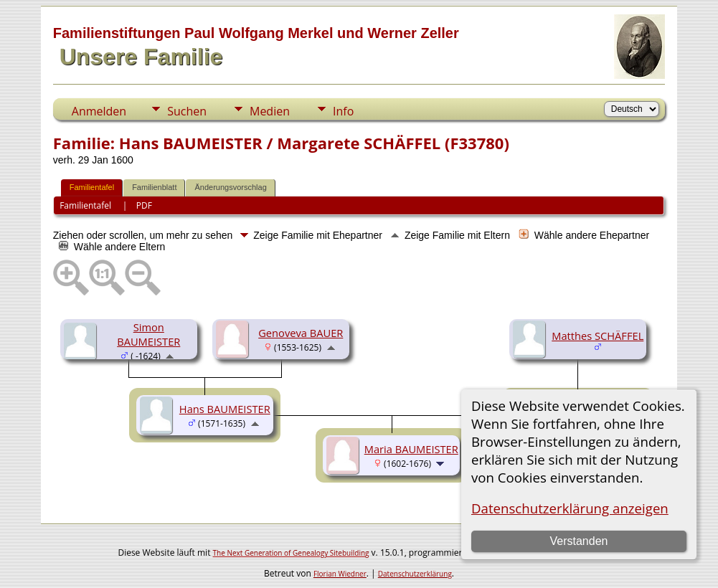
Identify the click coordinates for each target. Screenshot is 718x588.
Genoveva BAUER (301, 333)
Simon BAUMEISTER (148, 334)
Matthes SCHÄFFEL (597, 336)
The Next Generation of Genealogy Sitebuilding (291, 553)
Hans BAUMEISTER (225, 409)
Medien (270, 111)
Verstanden (579, 541)
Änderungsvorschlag (230, 187)
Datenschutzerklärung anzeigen (570, 508)
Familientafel (92, 187)
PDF (144, 205)
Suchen (187, 111)
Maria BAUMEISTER (411, 449)
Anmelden (99, 111)
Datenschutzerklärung (415, 574)
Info (343, 111)
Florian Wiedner (340, 574)
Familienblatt (154, 187)
